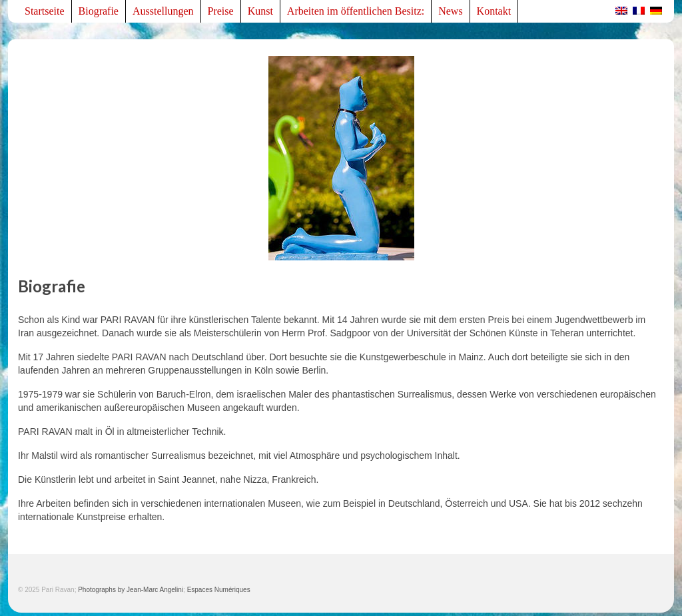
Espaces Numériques (219, 590)
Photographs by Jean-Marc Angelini (131, 590)
